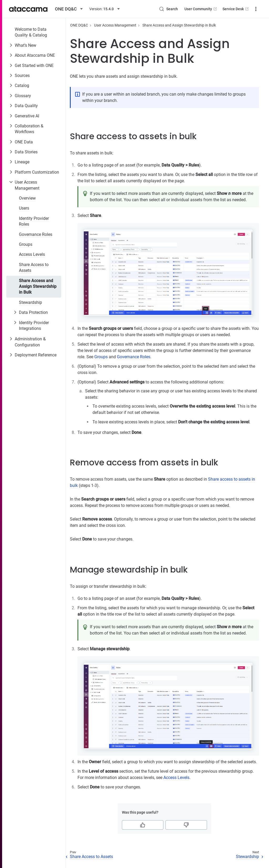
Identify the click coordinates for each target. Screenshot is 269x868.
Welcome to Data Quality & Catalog (31, 32)
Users (24, 208)
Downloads (247, 9)
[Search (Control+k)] (149, 9)
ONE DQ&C (79, 25)
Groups (26, 244)
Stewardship (30, 302)
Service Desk (217, 9)
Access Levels (32, 254)
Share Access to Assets (34, 267)
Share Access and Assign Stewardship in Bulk (38, 287)
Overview (27, 198)
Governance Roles (36, 234)
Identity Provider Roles (34, 221)
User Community (182, 9)
